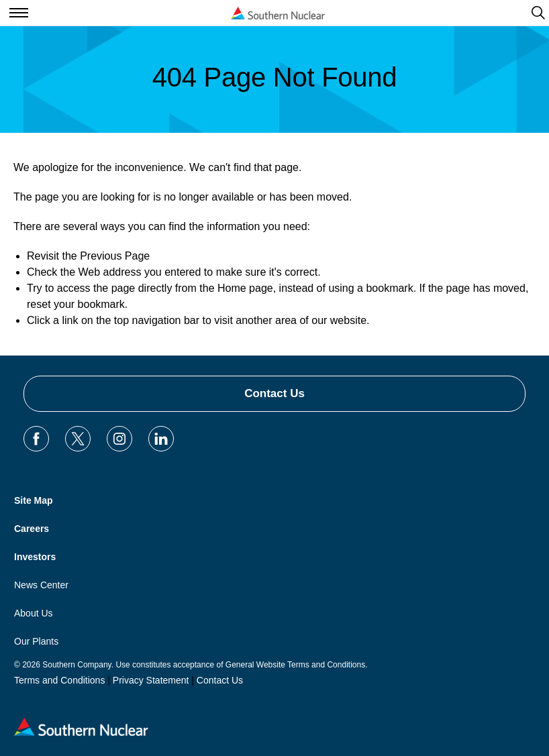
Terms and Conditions (59, 680)
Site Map (34, 500)
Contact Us (274, 393)
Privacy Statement (151, 680)
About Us (34, 613)
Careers (32, 529)
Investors (35, 557)
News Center (41, 585)
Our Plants (36, 641)
